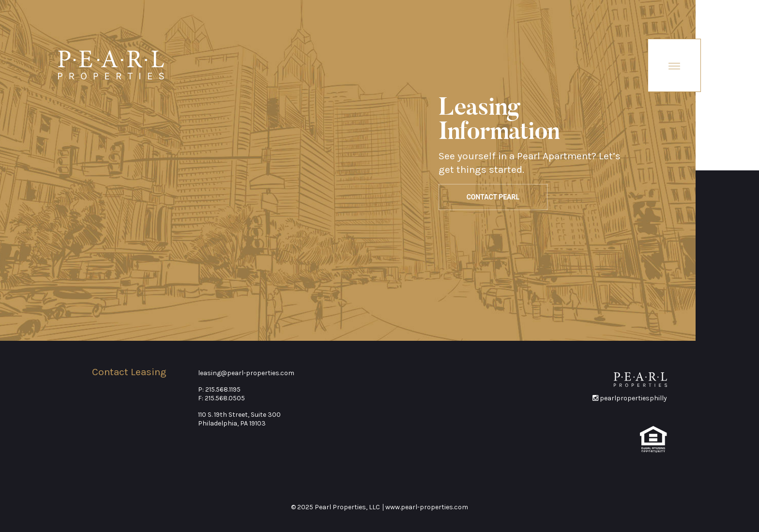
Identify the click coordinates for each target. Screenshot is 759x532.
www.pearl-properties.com (427, 507)
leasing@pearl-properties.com (246, 373)
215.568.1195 (223, 389)
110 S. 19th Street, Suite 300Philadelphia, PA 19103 (239, 419)
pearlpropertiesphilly (630, 398)
